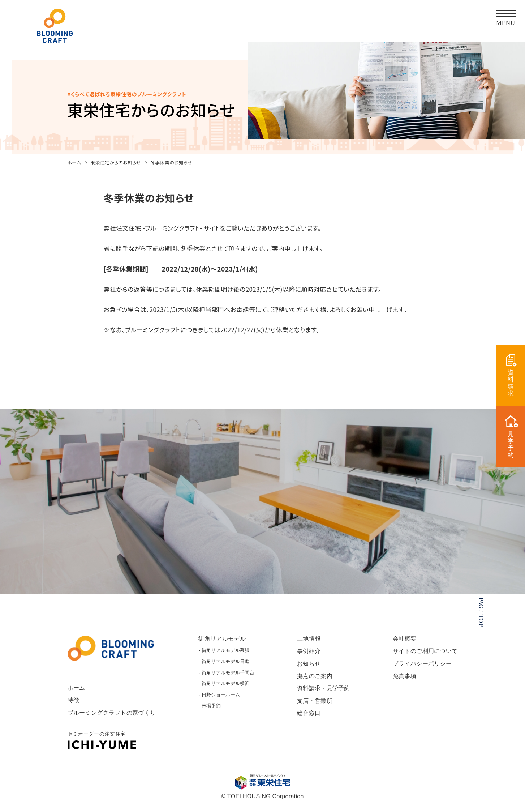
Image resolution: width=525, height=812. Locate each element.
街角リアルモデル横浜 (227, 689)
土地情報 (308, 644)
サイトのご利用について (423, 656)
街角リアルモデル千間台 (230, 678)
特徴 (74, 706)
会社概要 (401, 644)
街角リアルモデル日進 (227, 667)
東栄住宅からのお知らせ (116, 163)
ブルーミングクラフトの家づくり (115, 718)
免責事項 (401, 681)
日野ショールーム (222, 700)
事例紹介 (308, 656)
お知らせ (308, 669)
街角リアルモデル (223, 644)
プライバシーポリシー (420, 669)
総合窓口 (308, 718)
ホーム (74, 163)
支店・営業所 (314, 706)
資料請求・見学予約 (323, 693)
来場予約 (212, 711)
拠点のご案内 (314, 681)
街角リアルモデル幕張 (227, 656)
